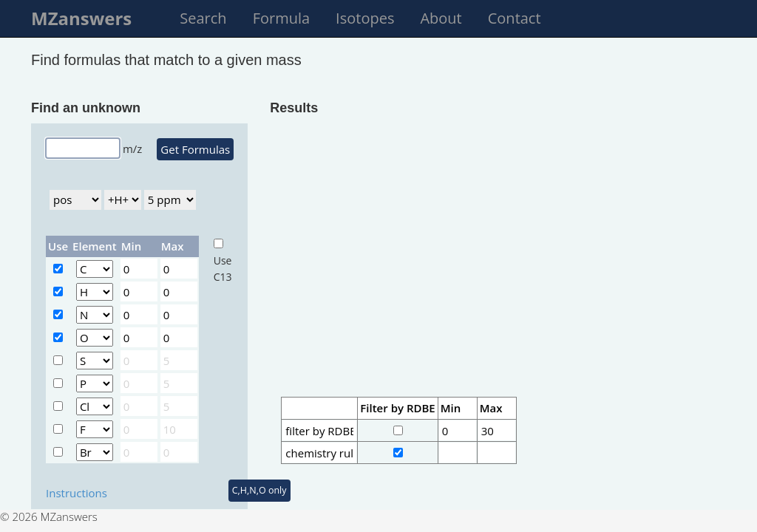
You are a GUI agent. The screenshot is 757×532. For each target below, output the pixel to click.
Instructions (77, 493)
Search (203, 18)
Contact (515, 18)
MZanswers (81, 18)
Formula (281, 18)
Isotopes (365, 18)
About (441, 18)
